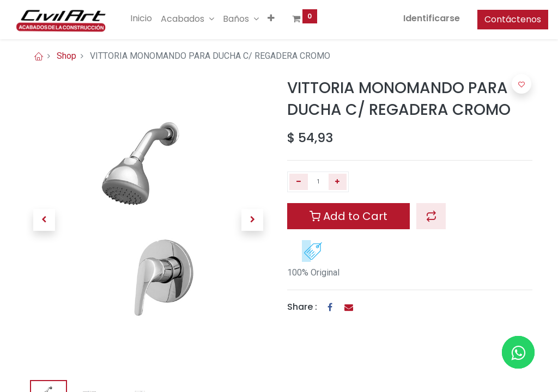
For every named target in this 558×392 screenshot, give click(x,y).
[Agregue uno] (338, 182)
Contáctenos (497, 19)
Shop (66, 56)
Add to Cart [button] (348, 216)
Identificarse (416, 18)
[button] (287, 19)
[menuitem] (157, 19)
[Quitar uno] (299, 182)
